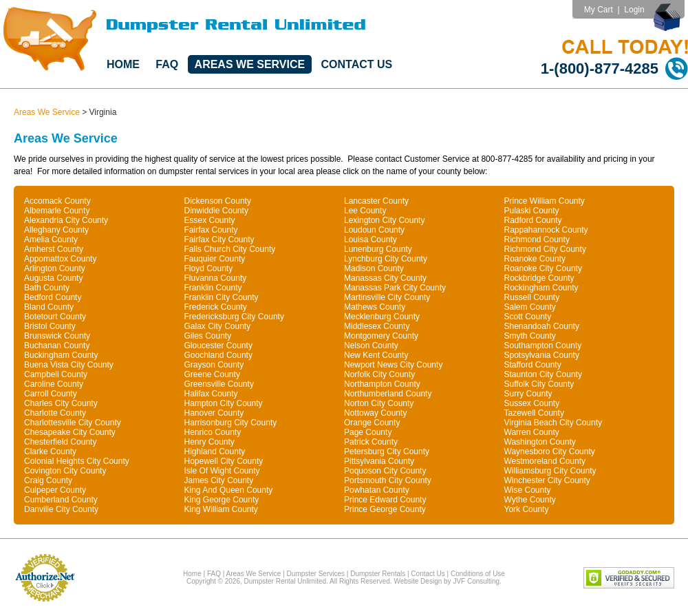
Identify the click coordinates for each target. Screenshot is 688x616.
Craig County (48, 480)
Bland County (49, 307)
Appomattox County (60, 259)
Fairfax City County (219, 240)
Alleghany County (56, 230)
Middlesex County (377, 326)
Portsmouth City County (388, 480)
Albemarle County (57, 211)
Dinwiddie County (216, 211)
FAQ (167, 64)
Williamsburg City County (550, 471)
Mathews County (375, 307)
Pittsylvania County (379, 461)
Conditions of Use (478, 574)
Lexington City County (384, 220)
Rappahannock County (546, 230)
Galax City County (218, 326)
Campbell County (56, 374)
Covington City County (65, 471)
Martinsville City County (387, 297)
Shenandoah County (542, 326)
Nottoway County (375, 413)
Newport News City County (393, 365)
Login (634, 10)
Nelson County (371, 346)
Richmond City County (545, 249)
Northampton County (382, 384)
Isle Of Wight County (222, 471)
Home (123, 64)
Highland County (215, 452)
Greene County (212, 374)
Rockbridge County (539, 278)
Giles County (208, 336)
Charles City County (61, 403)
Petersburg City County (387, 452)
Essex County (210, 220)
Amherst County (54, 249)
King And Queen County (229, 490)
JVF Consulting (476, 581)
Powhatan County (377, 490)
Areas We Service (250, 64)
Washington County (540, 442)
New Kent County (376, 355)
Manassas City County (385, 278)
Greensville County (219, 384)
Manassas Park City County (395, 288)
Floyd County (209, 268)
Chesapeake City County (70, 432)
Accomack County (57, 201)
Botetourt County (55, 317)
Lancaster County (376, 201)
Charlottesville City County (73, 423)
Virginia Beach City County (553, 423)
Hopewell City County (224, 461)
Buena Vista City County (69, 365)
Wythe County (530, 500)
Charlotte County (55, 413)
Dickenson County (218, 201)
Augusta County (53, 278)
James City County (219, 480)
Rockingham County (541, 288)
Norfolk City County (379, 374)
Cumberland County (61, 500)
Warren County (532, 432)
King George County (222, 500)
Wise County (528, 490)
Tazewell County (534, 413)
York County (527, 509)
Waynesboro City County (550, 452)
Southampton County (543, 346)
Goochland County (218, 355)
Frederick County (216, 307)
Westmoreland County (545, 461)
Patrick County (371, 442)
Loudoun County (374, 230)
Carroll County (51, 394)
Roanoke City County (543, 268)
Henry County (209, 442)
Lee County (365, 211)
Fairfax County (211, 230)
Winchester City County (547, 480)
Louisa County (370, 240)
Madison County (374, 268)
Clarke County (50, 452)
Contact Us (357, 64)
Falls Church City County (230, 249)
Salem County (530, 307)
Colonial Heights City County (77, 461)
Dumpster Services (316, 574)
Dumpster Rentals (378, 574)
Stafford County (533, 365)
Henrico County (213, 432)
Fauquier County (215, 259)
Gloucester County (218, 346)
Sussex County (532, 403)
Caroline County (54, 384)
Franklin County (213, 288)
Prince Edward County (385, 500)
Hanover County (214, 413)
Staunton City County (543, 374)
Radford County (533, 220)
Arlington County (55, 268)
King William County (221, 509)
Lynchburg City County (386, 259)
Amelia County (51, 240)
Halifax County (211, 394)
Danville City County (61, 509)
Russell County (532, 297)
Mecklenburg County (382, 317)
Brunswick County (57, 336)
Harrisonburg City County (231, 423)
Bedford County (53, 297)
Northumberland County (388, 394)
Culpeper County (55, 490)
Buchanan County (57, 346)
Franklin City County (222, 297)
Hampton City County (224, 403)
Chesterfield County (60, 442)
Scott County (528, 317)
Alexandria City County (66, 220)
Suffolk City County (539, 384)
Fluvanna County (216, 278)
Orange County (372, 423)
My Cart (599, 10)
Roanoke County (535, 259)
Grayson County (214, 365)
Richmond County (537, 240)
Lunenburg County (378, 249)
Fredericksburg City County (234, 317)
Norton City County (379, 403)
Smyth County (530, 336)
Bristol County (50, 326)
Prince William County (545, 201)
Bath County (47, 288)
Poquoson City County (385, 471)
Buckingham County (61, 355)
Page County (368, 432)
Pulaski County (532, 211)
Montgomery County (381, 336)
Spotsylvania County (542, 355)
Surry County (528, 394)
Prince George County (385, 509)
